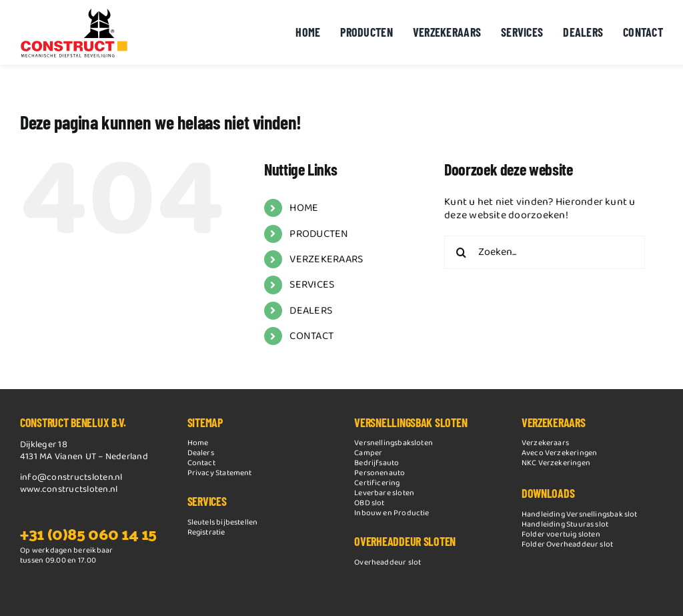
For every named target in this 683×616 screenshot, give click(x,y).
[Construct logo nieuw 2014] (74, 12)
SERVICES (312, 285)
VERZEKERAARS (326, 259)
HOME (304, 208)
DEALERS (311, 311)
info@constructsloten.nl (71, 477)
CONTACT (311, 336)
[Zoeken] (461, 252)
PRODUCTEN (319, 234)
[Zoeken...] (545, 252)
